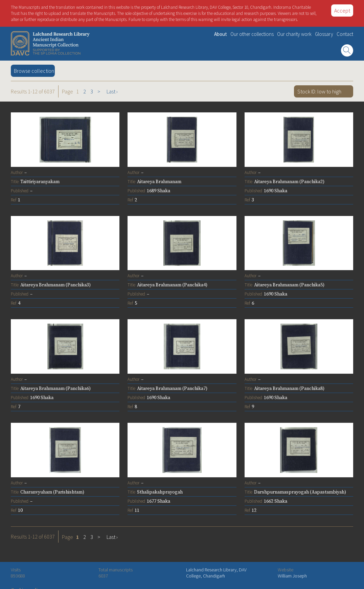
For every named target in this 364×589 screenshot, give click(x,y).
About (221, 34)
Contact (345, 34)
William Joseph (292, 576)
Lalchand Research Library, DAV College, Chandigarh (216, 573)
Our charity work (294, 34)
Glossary (324, 34)
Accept (342, 10)
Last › (112, 91)
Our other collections (252, 34)
